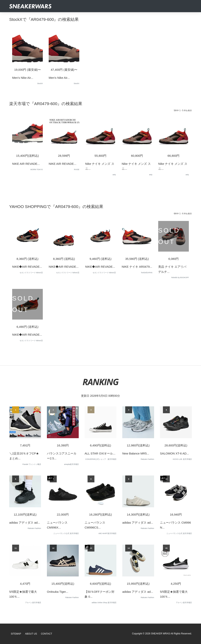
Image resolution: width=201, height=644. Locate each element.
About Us (31, 634)
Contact (46, 634)
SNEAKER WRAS (160, 634)
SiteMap (16, 634)
